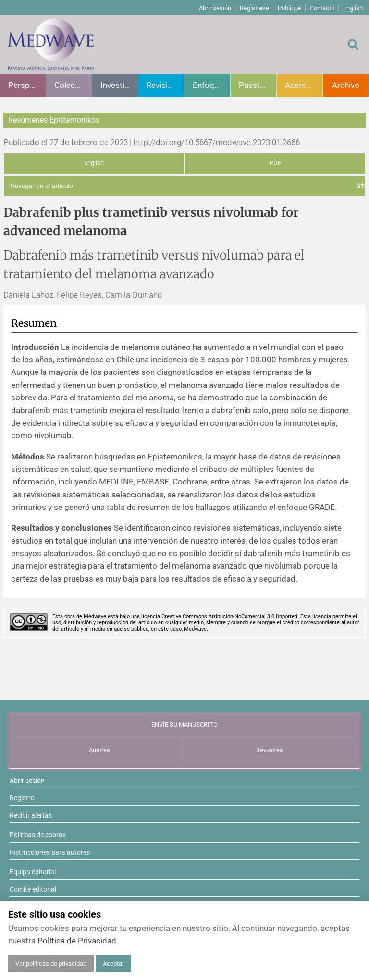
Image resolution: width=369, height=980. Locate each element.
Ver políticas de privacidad (51, 963)
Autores (99, 750)
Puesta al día (258, 85)
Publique (289, 8)
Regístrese (254, 8)
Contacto (322, 8)
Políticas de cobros (38, 835)
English (353, 8)
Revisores (270, 750)
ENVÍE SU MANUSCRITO (184, 725)
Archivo (346, 85)
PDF (275, 163)
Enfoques (210, 85)
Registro (22, 798)
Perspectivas (27, 85)
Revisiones (165, 85)
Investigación (119, 85)
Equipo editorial (33, 872)
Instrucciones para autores (50, 852)
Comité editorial (33, 889)
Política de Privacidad (77, 941)
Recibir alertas (31, 815)
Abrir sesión (215, 8)
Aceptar (113, 963)
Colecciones (73, 85)
